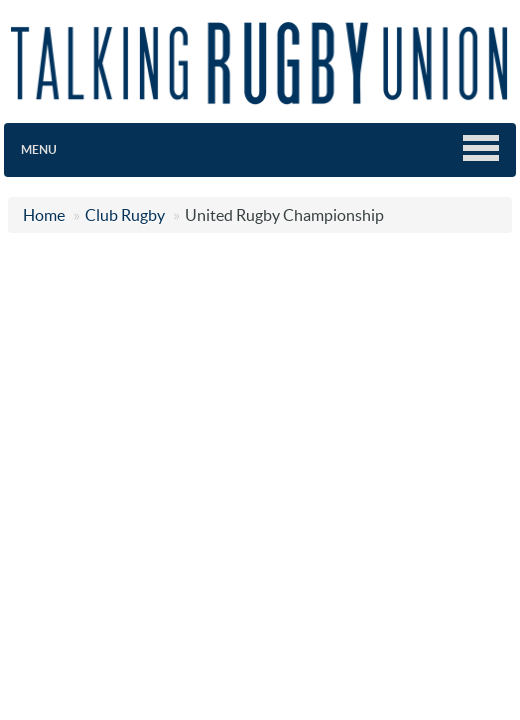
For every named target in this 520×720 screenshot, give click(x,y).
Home (44, 215)
